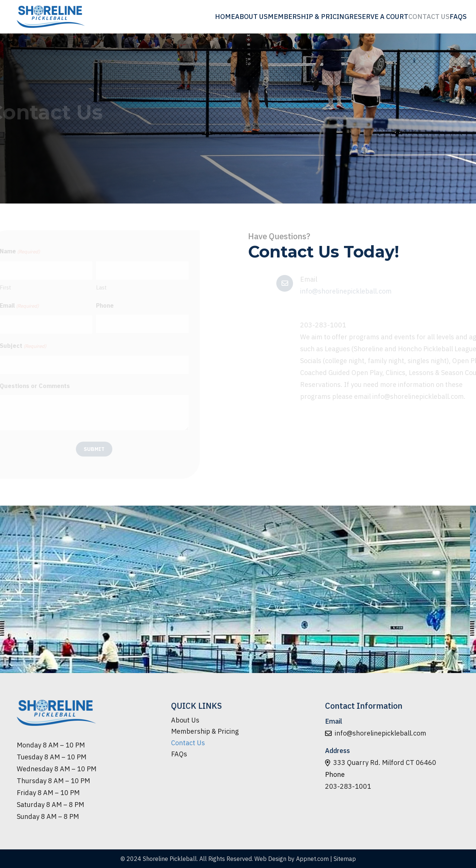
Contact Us (188, 743)
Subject (51, 346)
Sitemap (345, 859)
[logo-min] (51, 17)
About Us (185, 720)
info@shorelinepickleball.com (346, 291)
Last (130, 287)
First (34, 287)
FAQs (179, 754)
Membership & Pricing (205, 731)
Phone (133, 305)
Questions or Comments (63, 386)
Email (47, 306)
